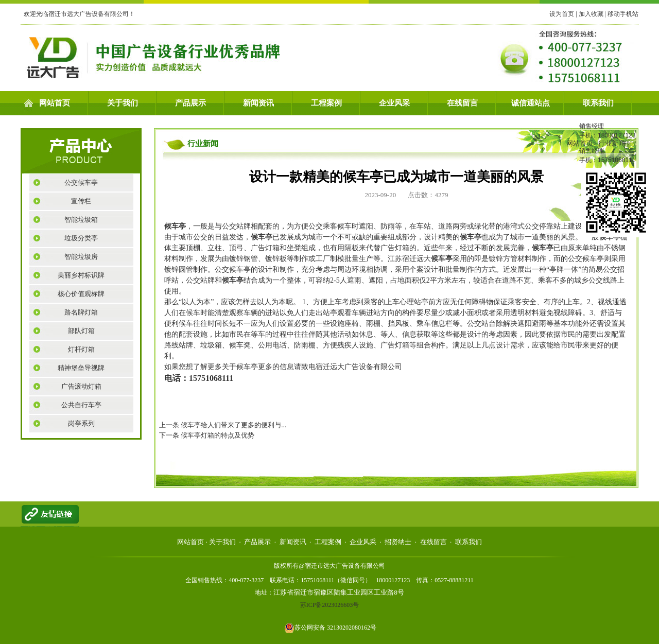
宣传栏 (81, 201)
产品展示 (190, 103)
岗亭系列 (81, 423)
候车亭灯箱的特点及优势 (218, 435)
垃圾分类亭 (81, 238)
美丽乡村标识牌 (81, 275)
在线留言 (462, 103)
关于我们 (123, 103)
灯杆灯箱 (81, 349)
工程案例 (326, 103)
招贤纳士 (398, 542)
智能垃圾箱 (81, 220)
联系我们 (598, 103)
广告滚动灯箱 (81, 386)
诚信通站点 (531, 103)
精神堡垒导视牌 (81, 368)
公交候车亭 (81, 182)
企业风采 (394, 103)
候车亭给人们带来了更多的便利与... (233, 425)
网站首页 (55, 103)
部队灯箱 (81, 331)
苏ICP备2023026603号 (330, 605)
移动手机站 (623, 14)
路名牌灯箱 (81, 312)
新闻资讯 (258, 103)
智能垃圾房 (81, 257)
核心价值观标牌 (81, 294)
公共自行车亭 (81, 405)
